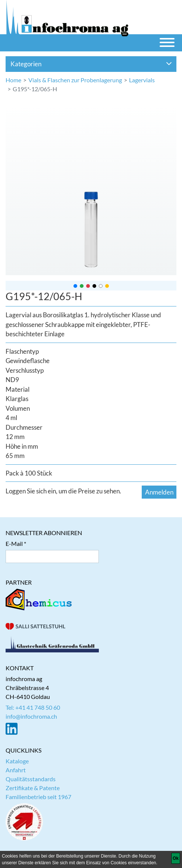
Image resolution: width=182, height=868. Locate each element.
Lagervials (142, 80)
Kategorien (91, 64)
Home (13, 80)
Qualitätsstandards (31, 779)
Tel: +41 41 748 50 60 (33, 707)
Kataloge (17, 761)
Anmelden (159, 492)
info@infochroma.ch (31, 716)
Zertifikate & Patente (33, 788)
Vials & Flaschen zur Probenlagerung (75, 80)
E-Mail (14, 543)
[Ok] (176, 858)
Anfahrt (16, 770)
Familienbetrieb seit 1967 (38, 797)
